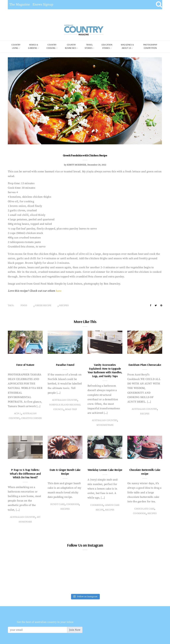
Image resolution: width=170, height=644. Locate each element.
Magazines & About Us (127, 46)
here (59, 291)
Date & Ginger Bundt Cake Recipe (65, 472)
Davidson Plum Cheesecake (145, 365)
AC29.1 (18, 414)
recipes (64, 306)
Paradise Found (65, 365)
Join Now (75, 630)
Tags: (11, 306)
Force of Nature (25, 365)
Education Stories (107, 46)
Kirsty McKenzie (76, 165)
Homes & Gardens (33, 46)
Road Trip (71, 409)
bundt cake (58, 504)
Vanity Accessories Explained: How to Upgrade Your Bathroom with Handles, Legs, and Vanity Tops (105, 370)
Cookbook (73, 504)
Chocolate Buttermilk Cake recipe (145, 472)
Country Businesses (70, 46)
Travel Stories (89, 46)
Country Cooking (51, 46)
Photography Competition (150, 46)
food (24, 306)
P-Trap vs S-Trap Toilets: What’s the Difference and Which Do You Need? (25, 474)
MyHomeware (105, 425)
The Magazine (20, 5)
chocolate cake (144, 509)
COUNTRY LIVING (16, 46)
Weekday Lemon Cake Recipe (105, 470)
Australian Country (65, 400)
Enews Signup (43, 5)
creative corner (31, 418)
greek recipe (43, 306)
